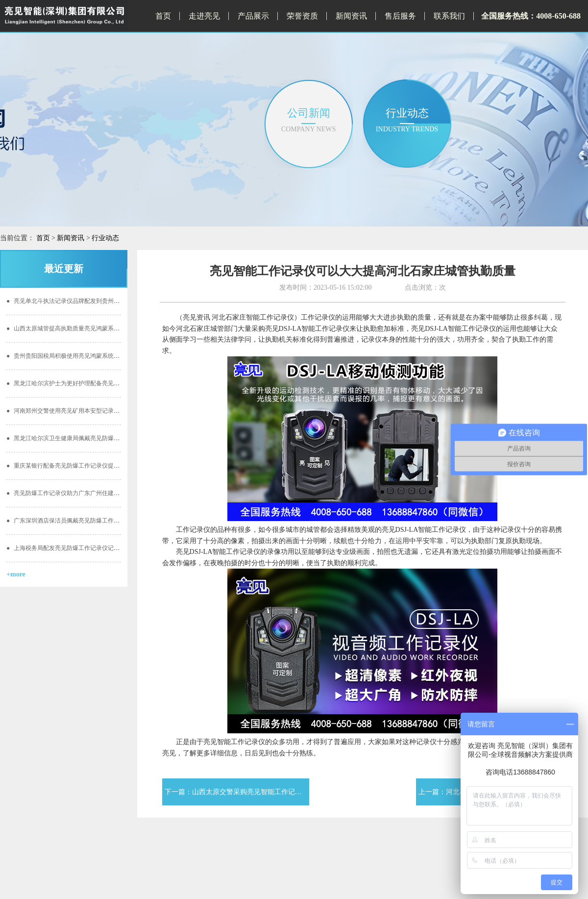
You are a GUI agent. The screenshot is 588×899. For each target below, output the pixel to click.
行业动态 (105, 238)
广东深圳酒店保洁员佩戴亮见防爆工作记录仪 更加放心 (81, 521)
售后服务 (400, 16)
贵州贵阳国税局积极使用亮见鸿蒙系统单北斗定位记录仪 (84, 356)
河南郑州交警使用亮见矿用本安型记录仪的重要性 (75, 411)
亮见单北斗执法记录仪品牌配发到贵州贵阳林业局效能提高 (86, 301)
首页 (163, 16)
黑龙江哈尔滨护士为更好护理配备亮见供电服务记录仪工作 (86, 383)
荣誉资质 (302, 16)
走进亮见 (204, 16)
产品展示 (253, 16)
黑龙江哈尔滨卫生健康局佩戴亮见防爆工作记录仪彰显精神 (86, 438)
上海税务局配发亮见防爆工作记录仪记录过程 (69, 548)
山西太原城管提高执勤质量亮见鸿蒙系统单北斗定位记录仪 (86, 328)
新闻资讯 (351, 16)
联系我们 (449, 16)
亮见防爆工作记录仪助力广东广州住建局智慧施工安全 (81, 493)
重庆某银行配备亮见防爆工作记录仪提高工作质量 (75, 466)
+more (16, 574)
